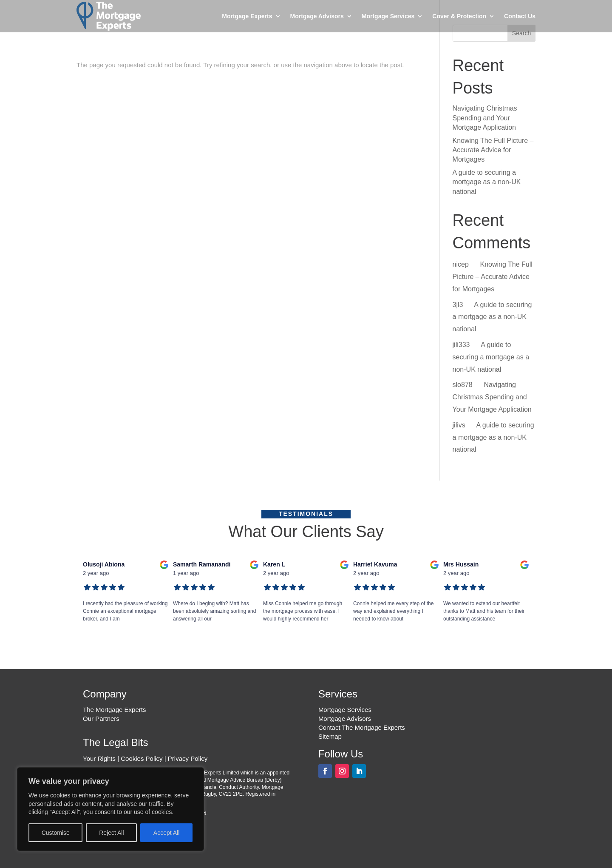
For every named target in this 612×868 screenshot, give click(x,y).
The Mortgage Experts (114, 710)
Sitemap (330, 736)
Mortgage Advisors (317, 16)
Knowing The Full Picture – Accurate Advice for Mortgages (493, 150)
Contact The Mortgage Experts (362, 727)
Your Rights (99, 758)
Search (521, 33)
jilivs (459, 425)
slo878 (463, 385)
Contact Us (520, 16)
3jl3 (458, 305)
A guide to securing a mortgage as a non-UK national (487, 182)
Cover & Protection (459, 16)
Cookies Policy (142, 758)
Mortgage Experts (247, 16)
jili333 (461, 345)
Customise (56, 833)
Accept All (166, 833)
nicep (461, 264)
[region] (110, 809)
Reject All (111, 833)
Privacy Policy (188, 758)
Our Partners (101, 719)
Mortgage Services (388, 16)
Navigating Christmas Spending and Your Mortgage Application (485, 118)
